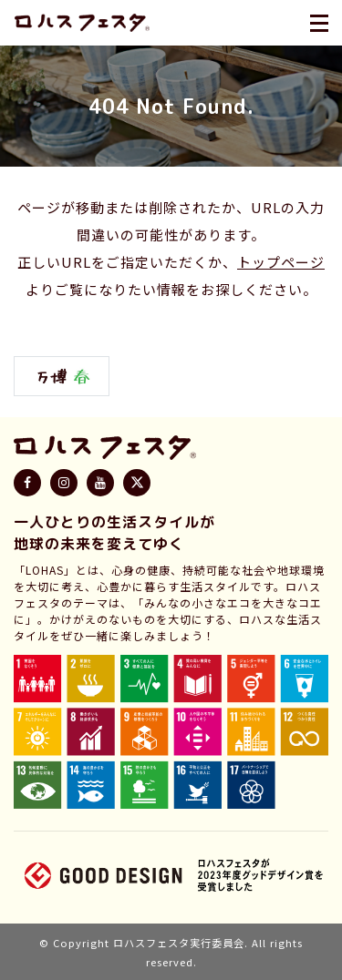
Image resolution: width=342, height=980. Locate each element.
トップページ (281, 262)
